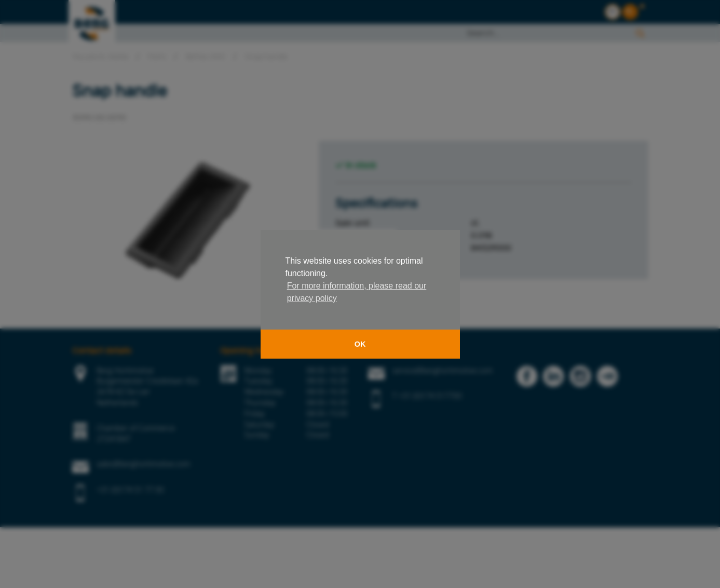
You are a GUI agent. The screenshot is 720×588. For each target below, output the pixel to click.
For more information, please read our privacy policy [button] (357, 292)
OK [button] (360, 344)
